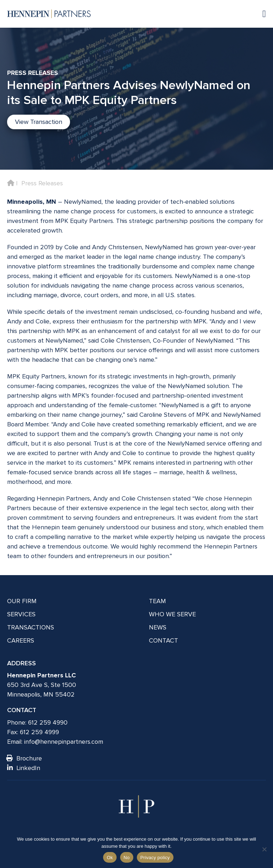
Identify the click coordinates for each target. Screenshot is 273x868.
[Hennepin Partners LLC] (49, 14)
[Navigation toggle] (261, 14)
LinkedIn (24, 768)
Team (157, 601)
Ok (110, 858)
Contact (164, 640)
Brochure (25, 758)
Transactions (31, 627)
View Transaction (39, 122)
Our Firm (22, 601)
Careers (21, 640)
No (127, 858)
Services (21, 614)
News (158, 627)
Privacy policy (155, 858)
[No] (264, 849)
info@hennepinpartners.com (64, 742)
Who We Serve (172, 614)
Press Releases (42, 183)
